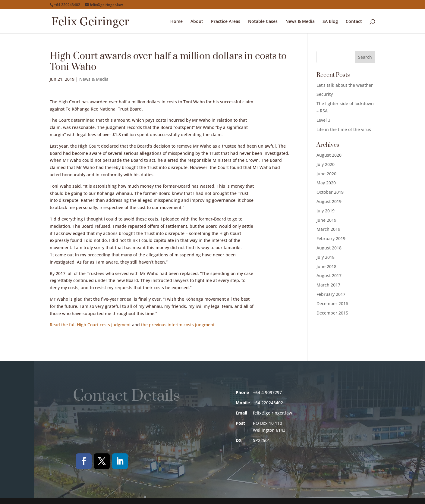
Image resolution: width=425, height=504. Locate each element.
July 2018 (326, 257)
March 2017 (328, 285)
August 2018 (329, 248)
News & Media (300, 22)
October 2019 (330, 192)
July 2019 (326, 211)
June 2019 (326, 220)
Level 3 (323, 120)
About (197, 22)
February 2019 (331, 238)
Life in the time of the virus (344, 129)
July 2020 (326, 164)
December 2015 (332, 313)
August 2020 (329, 155)
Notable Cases (263, 22)
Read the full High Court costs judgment (90, 325)
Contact (354, 22)
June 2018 (326, 266)
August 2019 (329, 201)
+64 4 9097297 (267, 392)
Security (325, 94)
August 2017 (329, 275)
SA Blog (330, 22)
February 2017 (331, 294)
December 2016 (332, 304)
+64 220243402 (67, 5)
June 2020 (326, 174)
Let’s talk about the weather (345, 85)
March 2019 (328, 229)
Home (176, 22)
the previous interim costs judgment (178, 325)
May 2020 (326, 183)
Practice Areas (226, 22)
